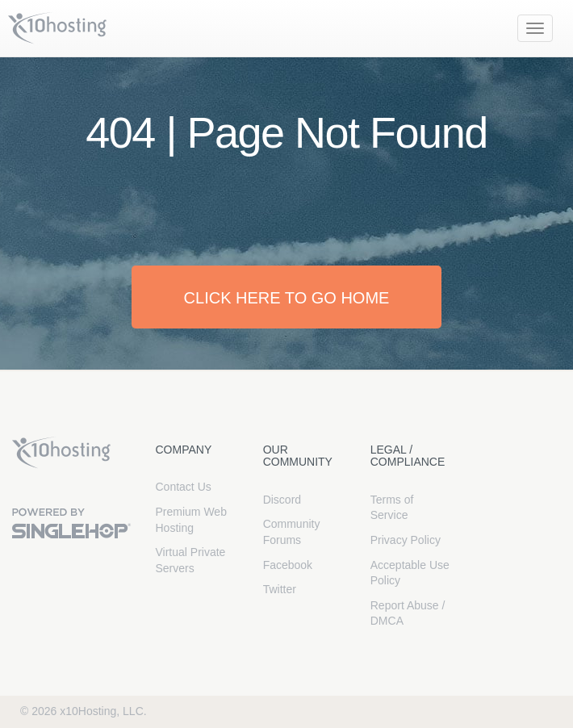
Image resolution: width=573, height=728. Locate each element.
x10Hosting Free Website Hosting (61, 453)
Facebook (288, 565)
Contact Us (184, 487)
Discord (282, 500)
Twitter (280, 589)
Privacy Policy (406, 540)
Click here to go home (287, 298)
